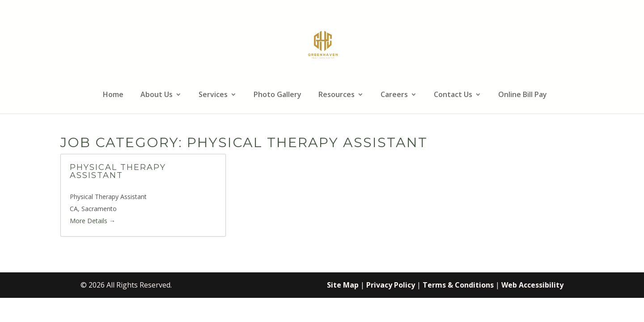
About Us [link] (157, 95)
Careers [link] (394, 95)
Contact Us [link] (453, 95)
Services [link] (213, 95)
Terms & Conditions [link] (458, 285)
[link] (323, 44)
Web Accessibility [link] (532, 285)
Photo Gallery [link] (278, 95)
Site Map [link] (343, 285)
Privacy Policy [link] (391, 285)
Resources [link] (337, 95)
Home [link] (113, 95)
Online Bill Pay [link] (523, 95)
